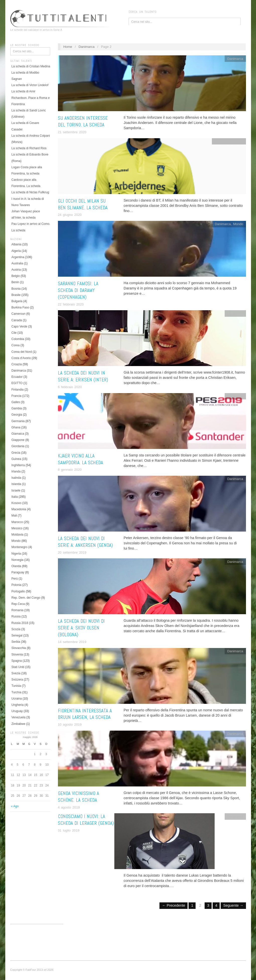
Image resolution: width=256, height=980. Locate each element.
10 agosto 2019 (70, 724)
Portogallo (18, 591)
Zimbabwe (18, 724)
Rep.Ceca (18, 604)
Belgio (16, 276)
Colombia (18, 339)
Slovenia (17, 655)
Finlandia (18, 390)
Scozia (16, 629)
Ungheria (18, 705)
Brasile (16, 295)
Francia (17, 396)
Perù (15, 579)
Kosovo (17, 503)
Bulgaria (17, 301)
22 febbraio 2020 (71, 304)
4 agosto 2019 (69, 807)
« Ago (15, 806)
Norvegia (18, 560)
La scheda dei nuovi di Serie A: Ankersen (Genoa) (85, 542)
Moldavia (18, 535)
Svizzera (17, 680)
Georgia (17, 415)
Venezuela (19, 717)
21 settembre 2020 (72, 132)
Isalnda (16, 478)
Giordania (18, 446)
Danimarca (19, 371)
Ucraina (17, 699)
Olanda (16, 566)
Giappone (18, 440)
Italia (15, 497)
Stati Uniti (18, 667)
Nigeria (16, 554)
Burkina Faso (20, 307)
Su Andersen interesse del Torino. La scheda (83, 121)
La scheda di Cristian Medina (31, 66)
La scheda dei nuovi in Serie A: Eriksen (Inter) (83, 376)
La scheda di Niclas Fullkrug (30, 192)
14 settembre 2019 (72, 642)
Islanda (16, 484)
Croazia (17, 364)
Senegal (17, 635)
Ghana (16, 427)
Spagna (17, 661)
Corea (16, 345)
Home (68, 47)
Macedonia (19, 509)
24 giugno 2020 (70, 215)
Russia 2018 (20, 623)
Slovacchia (19, 648)
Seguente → (233, 905)
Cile (14, 333)
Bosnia (16, 289)
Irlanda (16, 471)
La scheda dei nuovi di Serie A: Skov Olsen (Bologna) (81, 628)
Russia (16, 616)
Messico (17, 528)
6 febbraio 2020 (70, 387)
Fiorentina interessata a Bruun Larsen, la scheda (85, 714)
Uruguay (17, 711)
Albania (17, 244)
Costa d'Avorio (21, 358)
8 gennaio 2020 (70, 470)
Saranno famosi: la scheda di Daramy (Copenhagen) (78, 290)
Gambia (17, 408)
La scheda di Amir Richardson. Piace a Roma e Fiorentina (31, 98)
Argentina (18, 257)
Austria (16, 270)
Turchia (17, 692)
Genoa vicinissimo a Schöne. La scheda (78, 797)
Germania (18, 421)
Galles (16, 402)
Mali (14, 516)
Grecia (16, 453)
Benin (15, 282)
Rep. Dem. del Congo (26, 598)
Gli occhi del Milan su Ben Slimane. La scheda (83, 204)
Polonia (17, 585)
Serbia (16, 642)
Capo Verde (19, 326)
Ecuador (17, 377)
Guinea (16, 459)
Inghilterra (18, 465)
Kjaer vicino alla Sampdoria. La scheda (80, 459)
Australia (17, 263)
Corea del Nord (22, 352)
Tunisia (16, 686)
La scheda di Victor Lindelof (30, 85)
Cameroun (19, 314)
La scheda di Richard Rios (29, 148)
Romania (18, 610)
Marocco (17, 522)
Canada (17, 320)
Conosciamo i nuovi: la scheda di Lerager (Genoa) (86, 820)
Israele (16, 491)
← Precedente (174, 905)
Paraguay (18, 572)
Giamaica (18, 434)
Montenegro (20, 547)
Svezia (16, 673)
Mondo (16, 541)
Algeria (16, 251)
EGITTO (17, 383)
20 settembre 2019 (72, 552)
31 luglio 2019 (69, 830)
